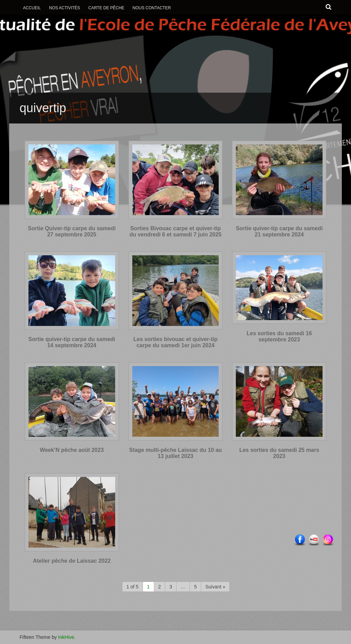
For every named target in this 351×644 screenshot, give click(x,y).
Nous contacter (152, 8)
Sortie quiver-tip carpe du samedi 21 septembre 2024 (279, 231)
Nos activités (65, 8)
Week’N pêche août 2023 (72, 450)
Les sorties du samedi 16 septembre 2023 (279, 336)
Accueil (32, 8)
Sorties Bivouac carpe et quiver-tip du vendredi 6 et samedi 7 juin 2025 (176, 231)
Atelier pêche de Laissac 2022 (72, 561)
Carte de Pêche (106, 8)
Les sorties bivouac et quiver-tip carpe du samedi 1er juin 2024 (175, 342)
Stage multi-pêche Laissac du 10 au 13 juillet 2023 (175, 453)
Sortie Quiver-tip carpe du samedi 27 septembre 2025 (72, 231)
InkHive (66, 637)
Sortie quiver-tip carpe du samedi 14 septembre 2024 (72, 342)
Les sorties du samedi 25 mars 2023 (279, 453)
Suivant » (215, 587)
